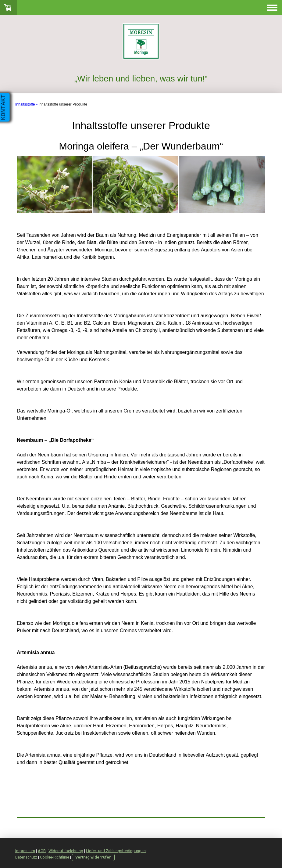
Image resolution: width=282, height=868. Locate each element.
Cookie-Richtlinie (55, 857)
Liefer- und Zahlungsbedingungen (116, 851)
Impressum (25, 851)
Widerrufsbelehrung (66, 851)
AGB (42, 851)
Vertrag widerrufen (93, 857)
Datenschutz (26, 857)
